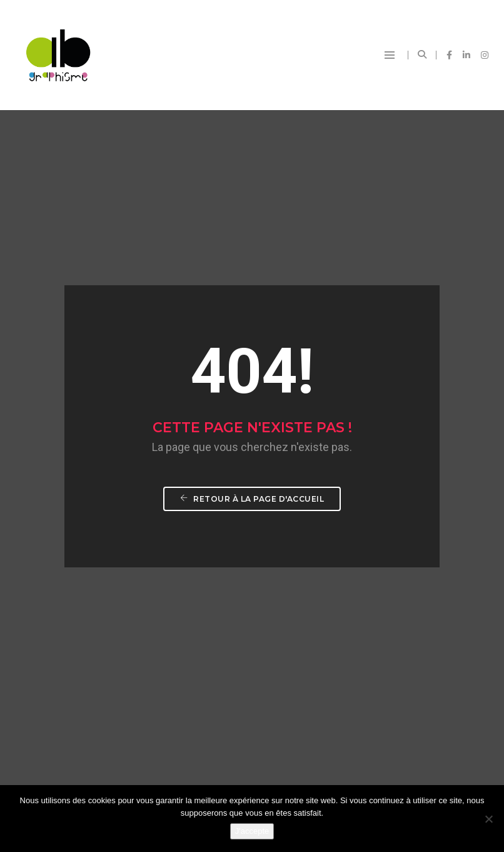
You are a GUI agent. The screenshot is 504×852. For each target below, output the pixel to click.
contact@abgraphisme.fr (276, 728)
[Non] (488, 819)
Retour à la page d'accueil (252, 298)
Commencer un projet (410, 519)
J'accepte (252, 831)
